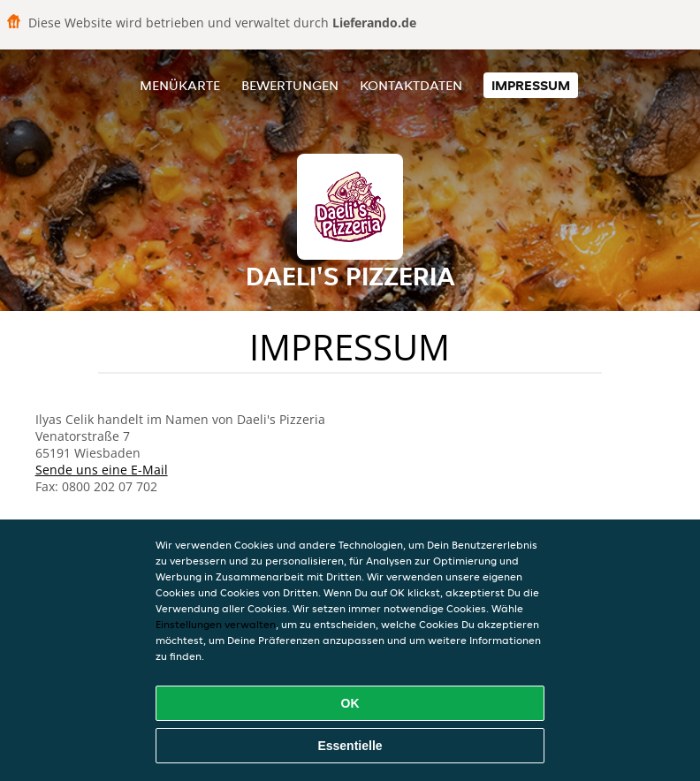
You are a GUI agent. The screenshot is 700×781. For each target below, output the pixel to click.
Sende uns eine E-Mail (102, 470)
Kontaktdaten (411, 85)
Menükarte (180, 85)
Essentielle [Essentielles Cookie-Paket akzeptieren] (350, 746)
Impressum (531, 85)
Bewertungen (290, 85)
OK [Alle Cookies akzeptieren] (350, 703)
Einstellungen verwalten (216, 624)
